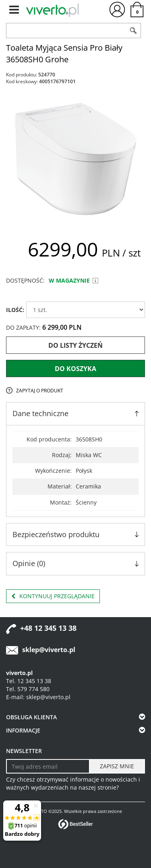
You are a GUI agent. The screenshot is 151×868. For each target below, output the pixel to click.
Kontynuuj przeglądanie (53, 596)
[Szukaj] (134, 31)
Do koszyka (75, 369)
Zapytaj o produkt (40, 391)
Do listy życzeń (75, 345)
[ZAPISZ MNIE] (117, 766)
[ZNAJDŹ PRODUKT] (66, 31)
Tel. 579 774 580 (28, 689)
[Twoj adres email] (48, 766)
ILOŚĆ (15, 310)
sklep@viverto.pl (49, 650)
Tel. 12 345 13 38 (29, 681)
